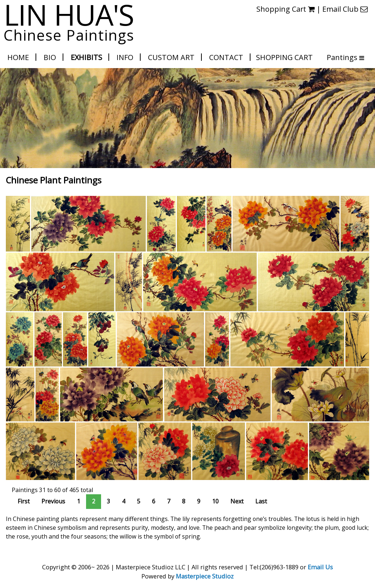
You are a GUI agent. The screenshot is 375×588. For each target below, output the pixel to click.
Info (125, 57)
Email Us (320, 567)
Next (237, 501)
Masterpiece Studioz (205, 576)
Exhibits (86, 57)
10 (215, 501)
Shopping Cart (284, 57)
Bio (50, 57)
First (24, 501)
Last (261, 501)
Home (18, 57)
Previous (53, 501)
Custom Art (171, 57)
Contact (226, 57)
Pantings (341, 57)
